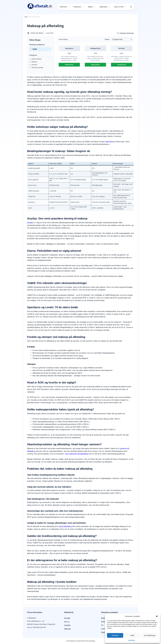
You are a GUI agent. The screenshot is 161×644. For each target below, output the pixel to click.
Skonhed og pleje (36, 67)
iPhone (104, 622)
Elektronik (66, 7)
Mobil (103, 618)
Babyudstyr (106, 7)
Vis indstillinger (150, 635)
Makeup (33, 62)
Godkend (115, 635)
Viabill (34, 49)
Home (26, 17)
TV (102, 625)
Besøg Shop (69, 65)
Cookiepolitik (131, 640)
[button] (157, 616)
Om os (67, 622)
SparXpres (109, 142)
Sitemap (67, 629)
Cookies (67, 625)
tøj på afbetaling (65, 526)
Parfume (33, 65)
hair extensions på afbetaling (77, 454)
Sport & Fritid (121, 7)
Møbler (93, 7)
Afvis (132, 635)
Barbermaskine (35, 59)
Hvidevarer (80, 7)
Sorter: (107, 39)
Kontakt (67, 618)
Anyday (30, 223)
